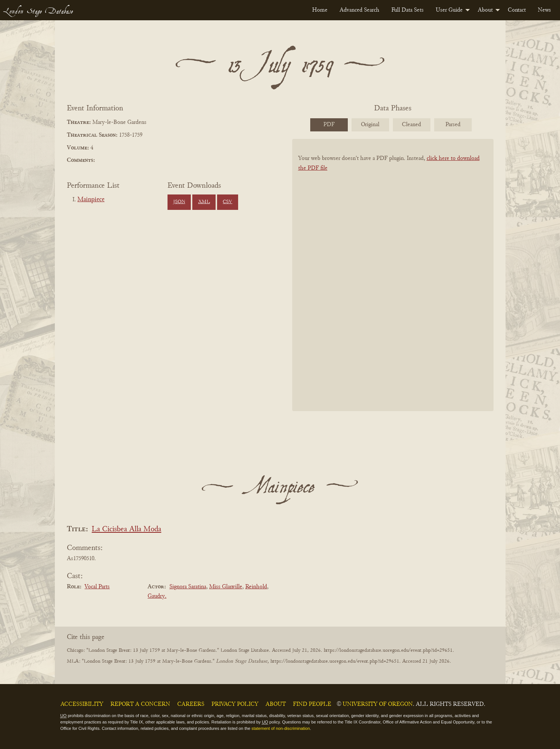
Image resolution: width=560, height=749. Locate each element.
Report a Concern (140, 704)
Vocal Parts (97, 587)
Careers (191, 704)
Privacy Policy (235, 704)
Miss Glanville (226, 587)
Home (320, 10)
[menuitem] (320, 10)
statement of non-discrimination (281, 728)
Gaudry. (157, 596)
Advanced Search (359, 10)
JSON (179, 202)
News (544, 10)
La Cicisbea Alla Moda (126, 530)
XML (204, 202)
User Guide (449, 10)
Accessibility (82, 704)
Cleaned (411, 125)
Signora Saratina (188, 587)
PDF (329, 125)
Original (370, 125)
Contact (517, 10)
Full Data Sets (408, 10)
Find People (312, 704)
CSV (227, 202)
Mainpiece (91, 200)
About (485, 10)
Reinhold (256, 587)
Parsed (453, 125)
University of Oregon (378, 704)
